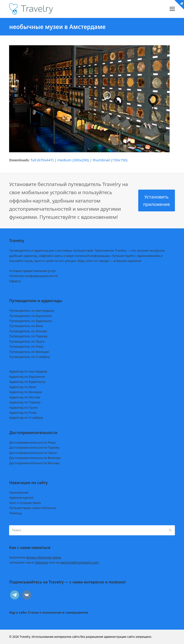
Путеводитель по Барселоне (30, 316)
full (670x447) (42, 160)
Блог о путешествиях (25, 503)
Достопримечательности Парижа (34, 447)
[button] (172, 9)
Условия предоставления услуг (32, 271)
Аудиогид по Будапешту (27, 382)
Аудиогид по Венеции (26, 392)
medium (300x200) (73, 160)
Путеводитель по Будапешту (31, 321)
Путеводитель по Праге (27, 341)
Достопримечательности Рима (32, 442)
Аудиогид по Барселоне (27, 377)
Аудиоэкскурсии (21, 497)
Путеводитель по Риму (26, 346)
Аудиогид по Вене (23, 387)
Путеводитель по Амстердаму (32, 311)
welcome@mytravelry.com (79, 562)
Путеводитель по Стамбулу (29, 357)
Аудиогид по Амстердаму (28, 371)
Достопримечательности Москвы (34, 463)
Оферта (15, 281)
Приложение (19, 492)
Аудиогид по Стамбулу (26, 418)
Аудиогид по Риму (23, 412)
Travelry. (25, 637)
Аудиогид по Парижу (25, 402)
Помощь (16, 513)
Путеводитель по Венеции (29, 352)
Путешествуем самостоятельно (33, 508)
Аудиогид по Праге (23, 407)
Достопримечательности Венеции (35, 458)
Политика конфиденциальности (33, 276)
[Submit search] (170, 530)
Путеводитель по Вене (26, 326)
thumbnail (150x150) (110, 160)
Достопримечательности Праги (33, 453)
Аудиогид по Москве (25, 397)
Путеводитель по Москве (28, 331)
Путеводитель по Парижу (28, 336)
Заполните (35, 557)
